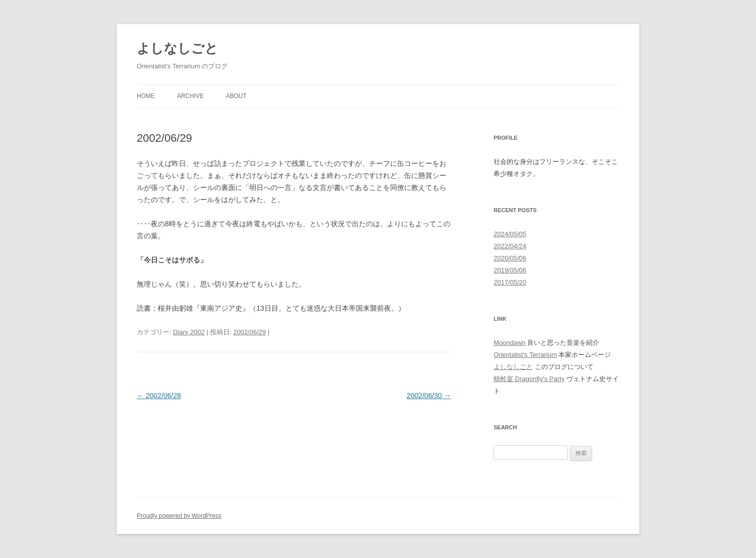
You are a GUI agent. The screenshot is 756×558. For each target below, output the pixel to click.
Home (146, 96)
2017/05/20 (510, 282)
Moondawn (510, 343)
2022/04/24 (510, 246)
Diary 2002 (189, 332)
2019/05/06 (510, 270)
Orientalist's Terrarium (525, 355)
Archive (190, 96)
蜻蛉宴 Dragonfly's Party (529, 379)
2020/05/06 (510, 258)
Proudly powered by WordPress (179, 516)
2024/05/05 (510, 234)
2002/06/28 (159, 396)
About (236, 96)
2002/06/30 (429, 396)
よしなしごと (177, 48)
